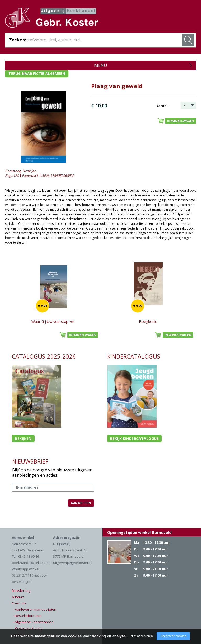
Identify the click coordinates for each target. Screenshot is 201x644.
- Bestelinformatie (27, 616)
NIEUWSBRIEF (30, 461)
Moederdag (21, 590)
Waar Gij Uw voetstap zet (53, 321)
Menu (101, 65)
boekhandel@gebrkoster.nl (34, 563)
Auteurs (18, 597)
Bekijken (23, 438)
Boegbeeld (148, 321)
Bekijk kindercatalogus (134, 438)
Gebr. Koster (52, 19)
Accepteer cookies (173, 636)
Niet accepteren (142, 636)
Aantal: (163, 106)
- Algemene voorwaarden (33, 622)
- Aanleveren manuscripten (35, 609)
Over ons (19, 603)
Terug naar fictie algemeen (37, 74)
